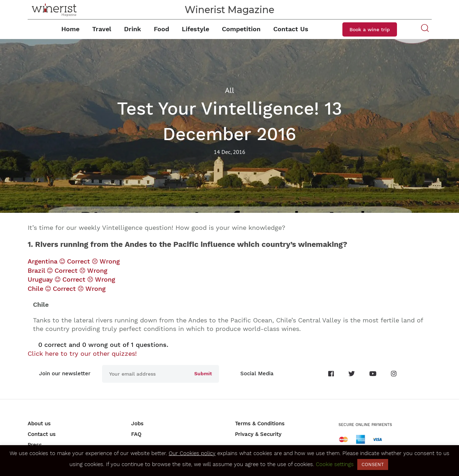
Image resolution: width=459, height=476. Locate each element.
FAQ (136, 434)
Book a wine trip (370, 29)
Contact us (42, 434)
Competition (241, 29)
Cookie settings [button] (335, 464)
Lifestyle (195, 29)
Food (161, 29)
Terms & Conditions (260, 424)
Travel (102, 29)
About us (39, 424)
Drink (133, 29)
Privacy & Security (258, 434)
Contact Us (291, 29)
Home (70, 29)
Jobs (137, 424)
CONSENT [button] (373, 464)
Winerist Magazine (229, 10)
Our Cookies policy (192, 453)
